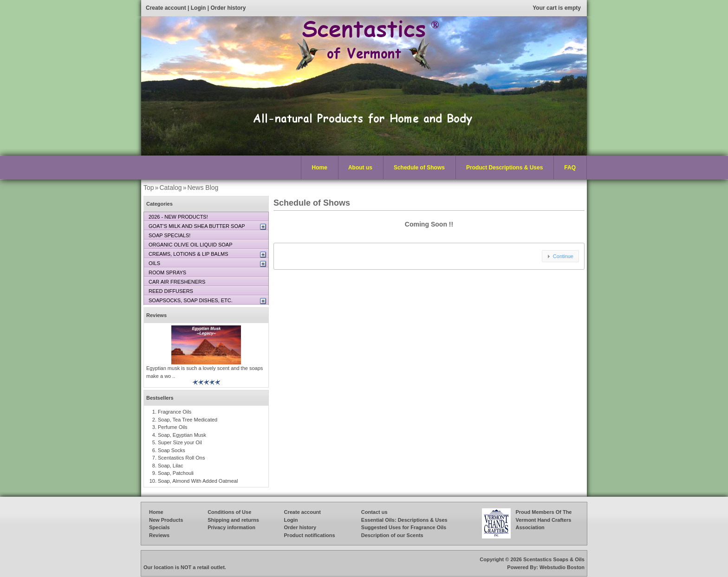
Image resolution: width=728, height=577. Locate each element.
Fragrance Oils (175, 412)
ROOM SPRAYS (167, 272)
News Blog (203, 188)
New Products (166, 520)
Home (320, 168)
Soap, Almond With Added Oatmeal (198, 481)
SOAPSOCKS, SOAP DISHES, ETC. (191, 300)
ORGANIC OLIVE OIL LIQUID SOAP (191, 245)
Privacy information (231, 527)
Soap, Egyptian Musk (182, 435)
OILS (154, 263)
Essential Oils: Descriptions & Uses (404, 520)
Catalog (170, 188)
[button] (560, 256)
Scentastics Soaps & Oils (554, 559)
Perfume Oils (173, 427)
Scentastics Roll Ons (181, 458)
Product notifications (310, 535)
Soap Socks (172, 450)
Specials (159, 527)
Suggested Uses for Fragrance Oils (404, 527)
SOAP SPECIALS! (169, 235)
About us (360, 168)
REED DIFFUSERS (171, 291)
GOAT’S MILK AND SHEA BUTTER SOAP (197, 226)
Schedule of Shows (419, 168)
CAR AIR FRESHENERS (177, 282)
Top (149, 188)
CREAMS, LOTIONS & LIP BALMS (188, 254)
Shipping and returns (233, 520)
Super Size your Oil (180, 442)
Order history (228, 8)
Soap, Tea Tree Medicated (188, 420)
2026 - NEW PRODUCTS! (178, 217)
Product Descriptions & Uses (502, 168)
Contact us (374, 512)
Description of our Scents (392, 535)
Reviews (156, 315)
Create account (166, 8)
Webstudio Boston (562, 567)
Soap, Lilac (170, 466)
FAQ (570, 168)
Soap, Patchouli (176, 473)
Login (198, 8)
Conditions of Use (229, 512)
